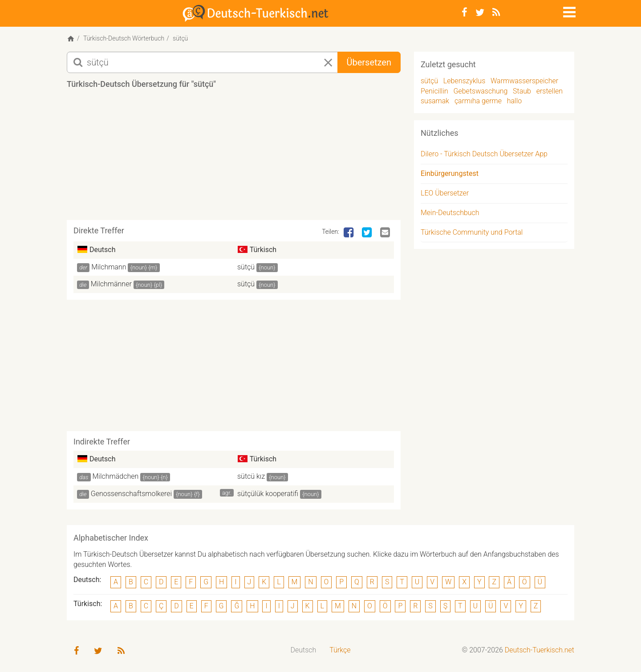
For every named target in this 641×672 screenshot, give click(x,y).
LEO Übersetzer (445, 193)
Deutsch (304, 650)
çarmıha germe (478, 101)
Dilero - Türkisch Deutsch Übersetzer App (484, 154)
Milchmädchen (116, 476)
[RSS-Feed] (496, 12)
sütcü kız (251, 476)
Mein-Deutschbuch (450, 213)
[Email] (386, 233)
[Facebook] (465, 12)
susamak (435, 101)
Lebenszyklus (464, 81)
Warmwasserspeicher (524, 81)
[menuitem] (304, 650)
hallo (515, 101)
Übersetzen (369, 62)
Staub (522, 91)
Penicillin (434, 91)
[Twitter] (480, 12)
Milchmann (109, 267)
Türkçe (340, 650)
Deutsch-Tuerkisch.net (540, 650)
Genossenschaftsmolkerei (131, 494)
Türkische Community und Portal (472, 232)
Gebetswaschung (481, 91)
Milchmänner (111, 284)
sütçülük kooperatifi (268, 494)
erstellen (550, 91)
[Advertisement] (234, 158)
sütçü (246, 267)
